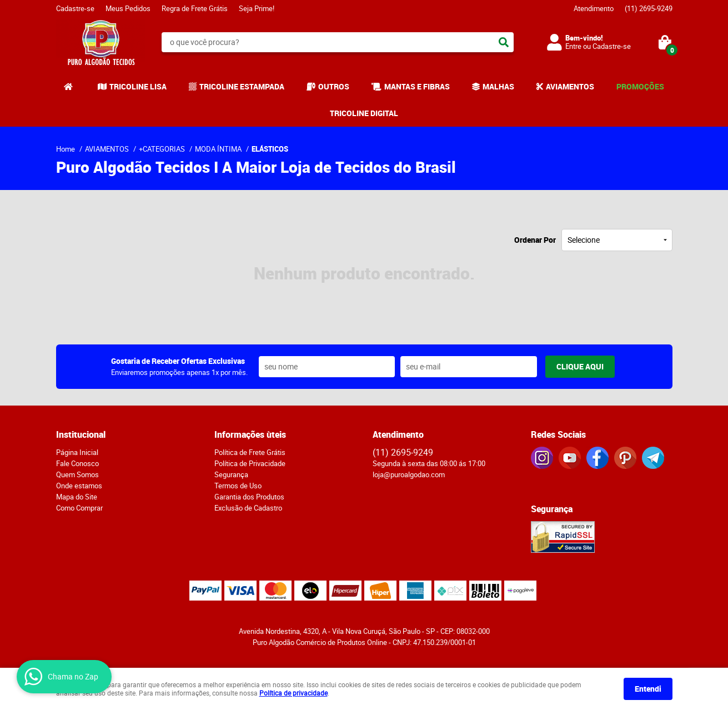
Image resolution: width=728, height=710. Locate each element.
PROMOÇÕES (640, 86)
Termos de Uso (238, 486)
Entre (573, 46)
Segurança (231, 474)
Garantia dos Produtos (249, 497)
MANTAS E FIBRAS (417, 86)
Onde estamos (79, 486)
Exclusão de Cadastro (248, 508)
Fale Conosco (77, 463)
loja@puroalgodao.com (409, 474)
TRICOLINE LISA (138, 86)
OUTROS (334, 86)
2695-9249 (649, 8)
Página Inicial (77, 452)
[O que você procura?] (504, 42)
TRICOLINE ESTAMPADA (242, 86)
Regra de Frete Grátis (195, 8)
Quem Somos (77, 474)
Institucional (81, 434)
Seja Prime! (257, 8)
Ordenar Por (535, 240)
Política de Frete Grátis (250, 452)
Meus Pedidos (128, 8)
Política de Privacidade (250, 463)
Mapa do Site (77, 497)
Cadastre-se (75, 8)
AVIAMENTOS (570, 86)
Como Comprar (79, 508)
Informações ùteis (250, 434)
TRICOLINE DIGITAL (364, 113)
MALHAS (498, 86)
